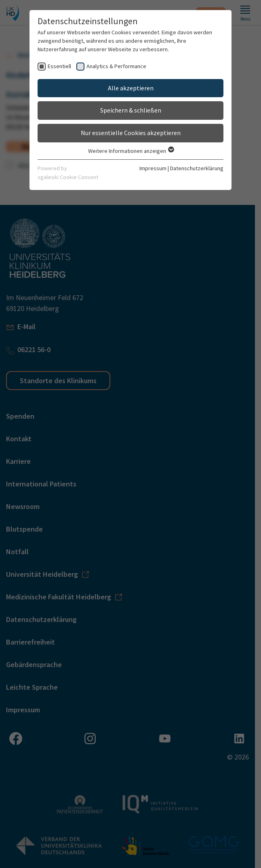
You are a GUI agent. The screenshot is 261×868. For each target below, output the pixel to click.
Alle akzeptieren (131, 88)
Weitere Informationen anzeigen (131, 151)
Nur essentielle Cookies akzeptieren (131, 133)
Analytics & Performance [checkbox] (116, 66)
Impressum (153, 168)
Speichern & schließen (131, 110)
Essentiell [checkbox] (59, 66)
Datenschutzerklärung (197, 168)
